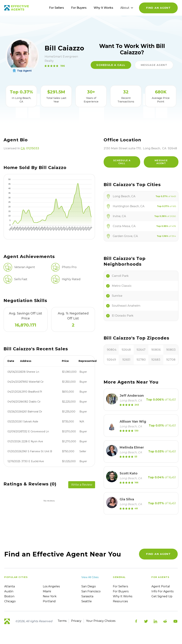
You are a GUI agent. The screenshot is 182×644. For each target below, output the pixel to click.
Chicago (10, 601)
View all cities (90, 577)
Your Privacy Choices (101, 621)
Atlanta (10, 586)
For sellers (120, 586)
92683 (156, 360)
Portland (49, 601)
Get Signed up (162, 596)
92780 (141, 360)
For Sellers (57, 8)
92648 (126, 350)
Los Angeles (51, 586)
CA (23, 148)
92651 (126, 360)
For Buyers (79, 8)
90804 (112, 350)
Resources (120, 601)
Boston (9, 596)
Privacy (76, 621)
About (127, 8)
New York (50, 596)
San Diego (89, 586)
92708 (171, 360)
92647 (141, 350)
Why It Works (103, 8)
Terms (62, 621)
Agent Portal (161, 586)
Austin (9, 591)
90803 (171, 350)
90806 (156, 350)
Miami (47, 591)
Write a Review (82, 485)
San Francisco (91, 591)
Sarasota (87, 596)
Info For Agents (162, 591)
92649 (111, 360)
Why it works (123, 596)
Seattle (87, 601)
